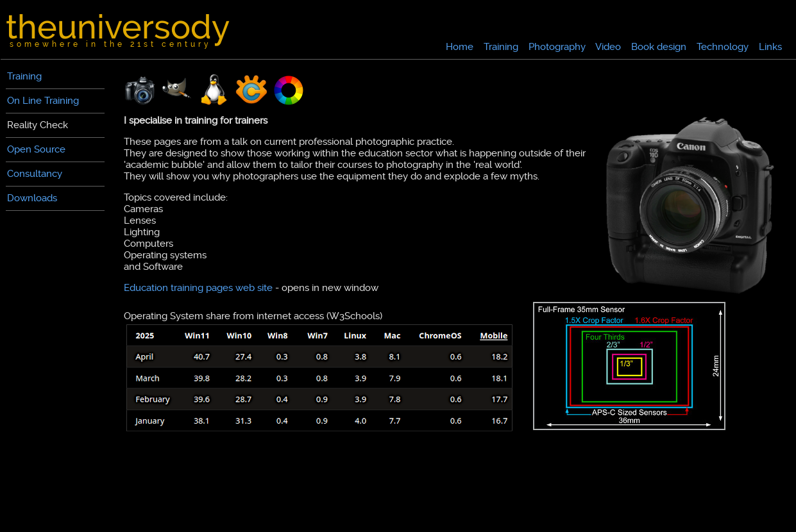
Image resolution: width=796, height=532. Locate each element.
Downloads (32, 198)
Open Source (36, 149)
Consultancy (35, 174)
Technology (723, 47)
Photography (557, 47)
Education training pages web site (198, 288)
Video (608, 47)
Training (501, 47)
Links (770, 47)
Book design (659, 47)
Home (460, 47)
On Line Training (43, 101)
